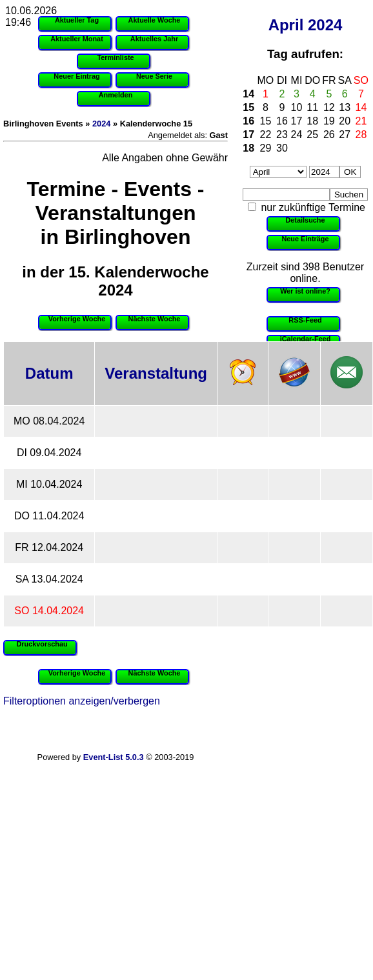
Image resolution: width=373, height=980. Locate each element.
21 (361, 121)
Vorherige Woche (77, 319)
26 (329, 135)
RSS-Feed (305, 320)
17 (297, 121)
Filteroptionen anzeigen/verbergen (82, 701)
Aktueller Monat (77, 39)
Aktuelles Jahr (154, 39)
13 (345, 107)
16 (248, 121)
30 (282, 148)
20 (345, 121)
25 (312, 135)
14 (248, 94)
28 (361, 135)
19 (329, 121)
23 (282, 135)
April (286, 25)
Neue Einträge (305, 239)
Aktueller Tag (77, 20)
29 (266, 148)
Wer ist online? (305, 291)
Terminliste (115, 57)
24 (297, 135)
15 (248, 107)
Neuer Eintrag (76, 76)
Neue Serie (154, 76)
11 (312, 107)
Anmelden (116, 95)
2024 (325, 25)
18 (312, 121)
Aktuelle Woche (155, 20)
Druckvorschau (42, 644)
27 (345, 135)
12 (329, 107)
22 (266, 135)
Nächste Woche (155, 319)
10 (297, 107)
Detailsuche (305, 220)
